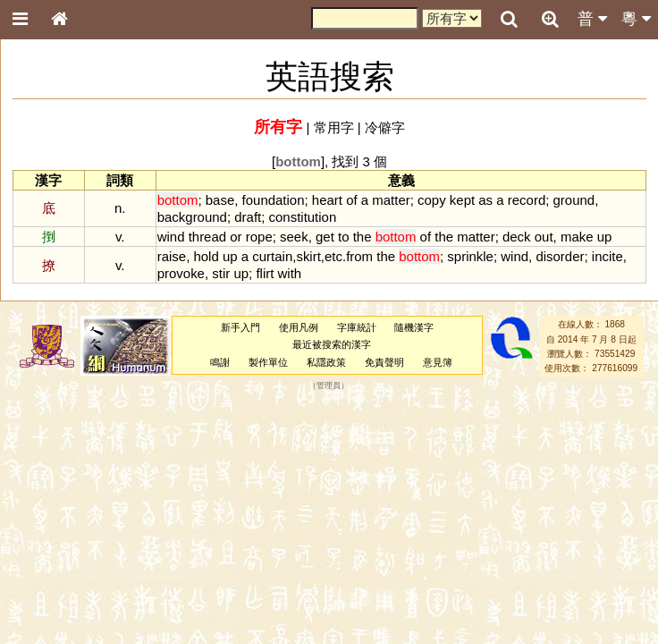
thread (207, 237)
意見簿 (438, 362)
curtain (272, 256)
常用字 (334, 127)
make (577, 237)
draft (248, 217)
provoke (181, 273)
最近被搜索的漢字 (332, 344)
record (527, 200)
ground (574, 200)
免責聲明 (384, 362)
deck (517, 237)
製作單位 (268, 362)
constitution (303, 217)
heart (327, 200)
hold (206, 256)
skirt (308, 256)
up (605, 237)
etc (333, 256)
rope (259, 237)
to (343, 237)
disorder (560, 256)
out (544, 237)
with (290, 273)
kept (462, 200)
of (351, 200)
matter (391, 200)
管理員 (329, 386)
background (192, 217)
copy (432, 200)
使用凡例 (299, 327)
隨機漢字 (414, 327)
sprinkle (470, 256)
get (325, 237)
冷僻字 (385, 127)
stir (221, 273)
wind (171, 237)
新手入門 (240, 327)
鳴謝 (220, 362)
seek (294, 237)
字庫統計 (357, 327)
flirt (265, 273)
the (363, 237)
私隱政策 (326, 362)
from (359, 256)
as (485, 200)
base (220, 200)
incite (607, 256)
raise (172, 256)
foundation (274, 200)
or (236, 237)
